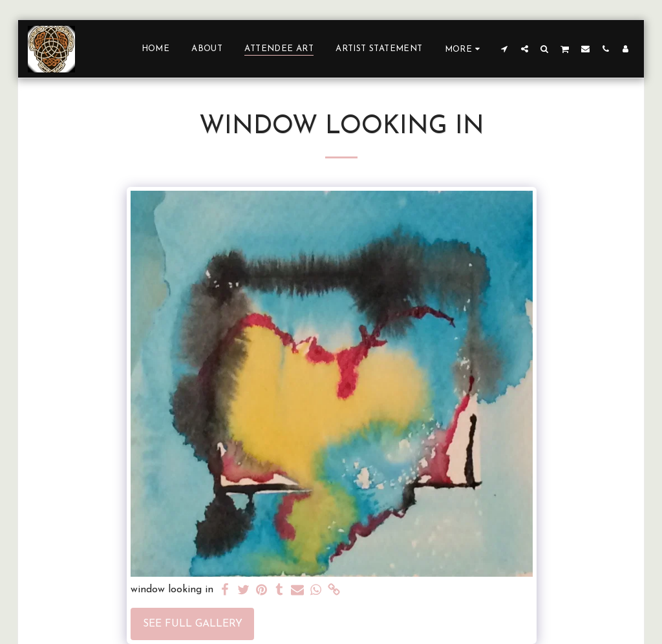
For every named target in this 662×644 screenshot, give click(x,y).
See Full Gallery (193, 624)
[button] (505, 48)
